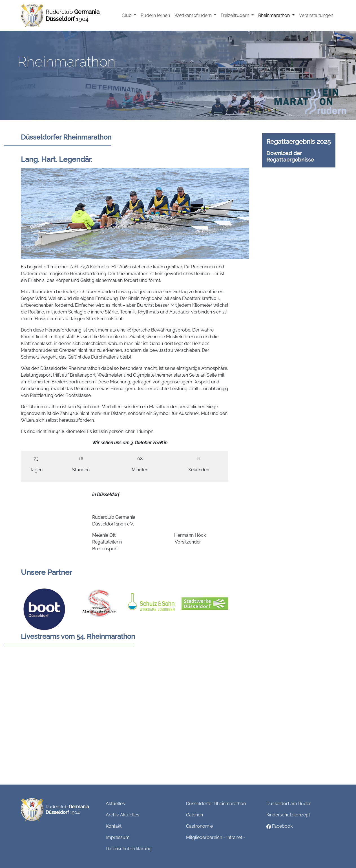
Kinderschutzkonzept (288, 815)
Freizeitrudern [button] (236, 15)
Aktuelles (115, 804)
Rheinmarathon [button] (275, 15)
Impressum (118, 837)
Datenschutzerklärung (129, 849)
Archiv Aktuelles (122, 815)
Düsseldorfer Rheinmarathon (216, 804)
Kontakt (114, 826)
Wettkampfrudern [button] (194, 15)
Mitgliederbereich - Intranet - (216, 837)
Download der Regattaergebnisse (290, 156)
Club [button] (127, 15)
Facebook (279, 826)
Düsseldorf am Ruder (289, 804)
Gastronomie (199, 826)
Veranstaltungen (316, 15)
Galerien (194, 815)
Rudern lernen (155, 15)
